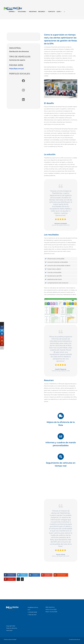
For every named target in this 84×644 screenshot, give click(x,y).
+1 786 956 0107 (32, 615)
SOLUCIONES (23, 12)
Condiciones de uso (75, 639)
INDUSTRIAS (33, 12)
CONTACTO (52, 12)
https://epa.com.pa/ (17, 69)
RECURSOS (42, 12)
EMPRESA (13, 12)
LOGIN (59, 12)
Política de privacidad (10, 639)
